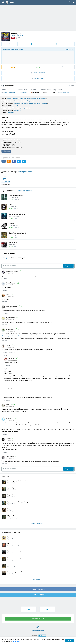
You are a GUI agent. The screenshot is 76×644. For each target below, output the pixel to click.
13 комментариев (38, 73)
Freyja (8, 345)
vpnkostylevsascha (12, 271)
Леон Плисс (10, 457)
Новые (13, 258)
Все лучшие (38, 580)
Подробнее (16, 641)
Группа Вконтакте (38, 589)
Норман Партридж (17, 35)
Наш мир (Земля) (20, 103)
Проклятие (18, 110)
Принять (70, 640)
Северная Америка (40, 103)
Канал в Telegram (38, 595)
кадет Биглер (10, 318)
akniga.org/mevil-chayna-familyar (12, 336)
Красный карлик (12, 306)
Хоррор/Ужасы (13, 99)
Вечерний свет (25, 172)
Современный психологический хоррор (32, 99)
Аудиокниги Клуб (38, 626)
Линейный (11, 112)
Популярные (6, 258)
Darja (8, 295)
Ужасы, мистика (8, 86)
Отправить (68, 266)
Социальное (31, 101)
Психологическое (20, 101)
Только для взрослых (22, 108)
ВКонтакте (6, 151)
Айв (10, 371)
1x (69, 44)
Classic (8, 439)
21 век (16, 106)
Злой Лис (12, 358)
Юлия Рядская (11, 283)
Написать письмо (38, 619)
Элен (8, 405)
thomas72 (9, 418)
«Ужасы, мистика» (26, 191)
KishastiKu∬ (10, 329)
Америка (30, 103)
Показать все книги (37, 524)
